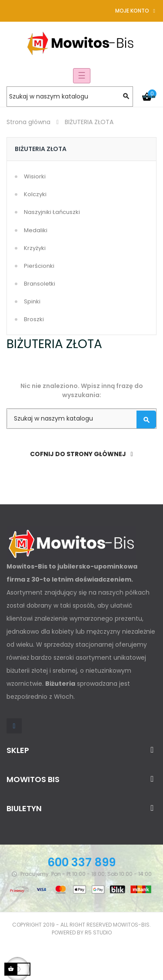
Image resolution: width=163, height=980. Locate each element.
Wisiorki (35, 176)
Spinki (32, 301)
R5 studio (98, 932)
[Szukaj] (70, 97)
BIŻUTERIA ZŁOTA (41, 149)
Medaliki (36, 230)
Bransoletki (40, 284)
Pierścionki (39, 266)
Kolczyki (35, 194)
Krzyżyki (35, 248)
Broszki (34, 319)
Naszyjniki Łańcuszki (52, 212)
